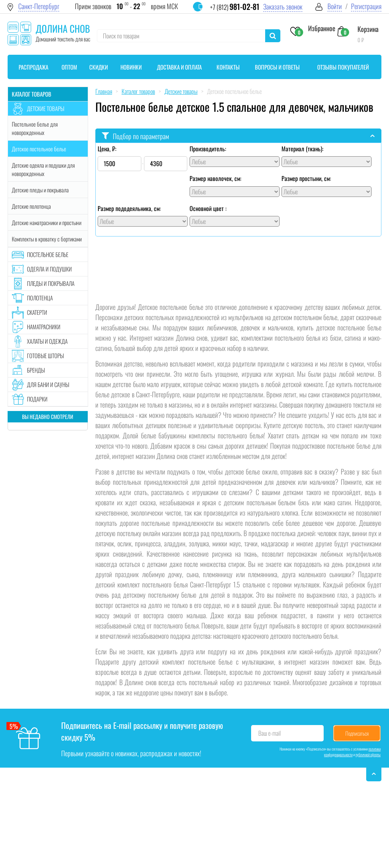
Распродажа (33, 67)
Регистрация (366, 6)
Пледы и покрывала (51, 283)
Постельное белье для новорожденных (35, 128)
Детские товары (46, 108)
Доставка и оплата (179, 67)
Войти (335, 6)
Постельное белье (48, 254)
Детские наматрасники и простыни (47, 222)
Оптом (69, 67)
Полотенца (40, 298)
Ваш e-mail (270, 733)
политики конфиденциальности (352, 752)
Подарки (37, 399)
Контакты (228, 67)
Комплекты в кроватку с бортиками (47, 239)
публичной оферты (368, 755)
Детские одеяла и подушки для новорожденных (43, 169)
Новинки (131, 67)
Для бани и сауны (48, 384)
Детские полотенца (31, 206)
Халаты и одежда (47, 341)
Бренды (36, 370)
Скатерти (37, 312)
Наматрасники (44, 327)
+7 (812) (235, 7)
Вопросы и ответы (277, 67)
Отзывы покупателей (343, 67)
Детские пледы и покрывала (40, 190)
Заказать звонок (283, 7)
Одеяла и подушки (49, 269)
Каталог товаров (32, 94)
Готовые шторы (45, 355)
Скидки (99, 67)
